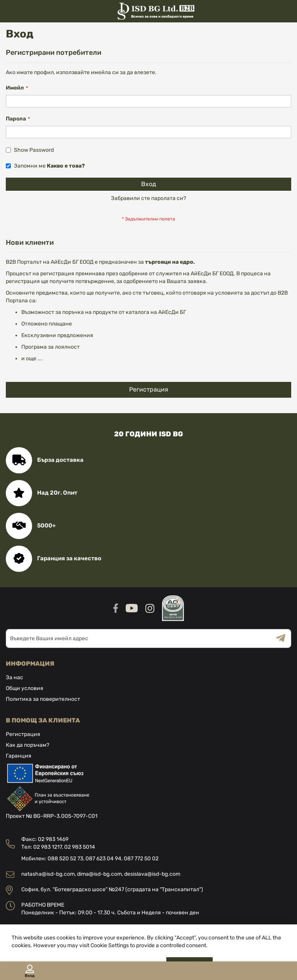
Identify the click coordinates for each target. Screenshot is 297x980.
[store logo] (149, 11)
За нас (15, 677)
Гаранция (19, 756)
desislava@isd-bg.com (152, 874)
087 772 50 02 (141, 859)
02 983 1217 (48, 847)
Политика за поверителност (43, 699)
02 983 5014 (80, 847)
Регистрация (23, 734)
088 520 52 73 (65, 859)
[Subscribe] (283, 638)
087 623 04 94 (103, 859)
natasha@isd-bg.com (48, 874)
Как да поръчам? (27, 745)
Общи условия (25, 688)
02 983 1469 (53, 839)
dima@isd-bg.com (99, 874)
